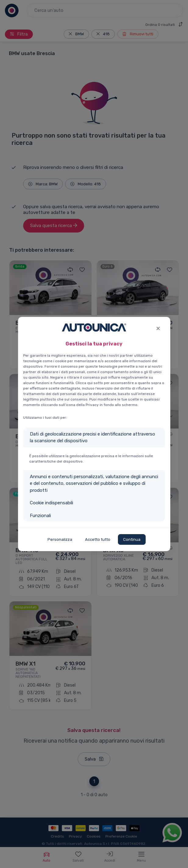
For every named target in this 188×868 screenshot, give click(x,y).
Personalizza (60, 539)
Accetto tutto (98, 539)
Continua (132, 539)
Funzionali (40, 516)
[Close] (158, 328)
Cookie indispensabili (51, 503)
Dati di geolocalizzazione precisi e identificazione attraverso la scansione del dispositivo (92, 437)
